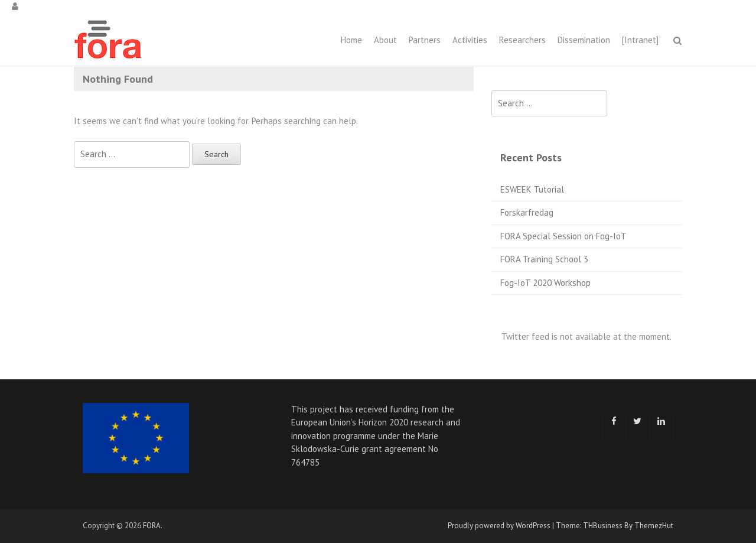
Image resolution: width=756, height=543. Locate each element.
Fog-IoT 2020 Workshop (545, 283)
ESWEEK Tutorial (532, 189)
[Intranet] (640, 40)
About (385, 40)
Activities (470, 40)
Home (351, 40)
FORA (152, 526)
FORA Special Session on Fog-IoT (563, 236)
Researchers (522, 40)
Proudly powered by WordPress (499, 526)
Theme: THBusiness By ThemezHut (615, 526)
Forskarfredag (527, 212)
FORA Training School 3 (544, 259)
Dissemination (584, 40)
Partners (425, 40)
